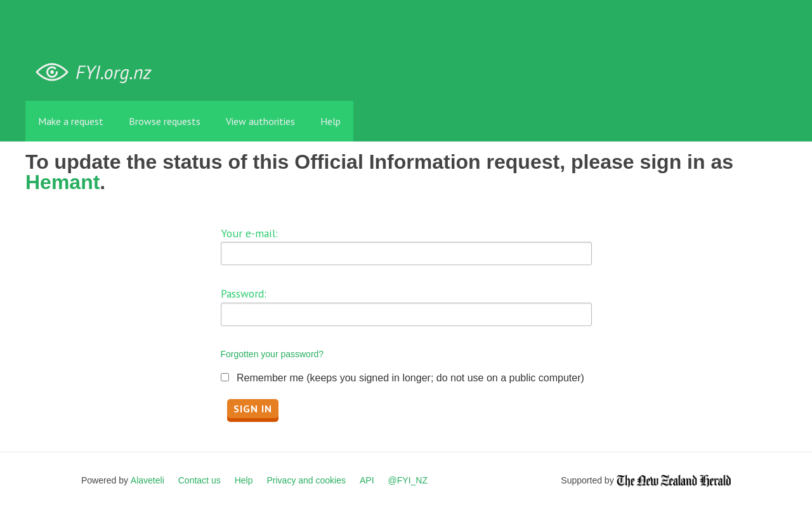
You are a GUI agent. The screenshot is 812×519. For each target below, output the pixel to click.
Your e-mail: (249, 233)
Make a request (71, 121)
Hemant (62, 182)
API (367, 480)
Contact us (200, 480)
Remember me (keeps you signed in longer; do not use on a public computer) (410, 378)
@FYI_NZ (408, 480)
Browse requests (165, 121)
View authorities (260, 121)
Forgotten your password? (272, 354)
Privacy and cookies (306, 480)
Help (331, 121)
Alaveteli (147, 480)
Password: (244, 293)
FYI (98, 73)
